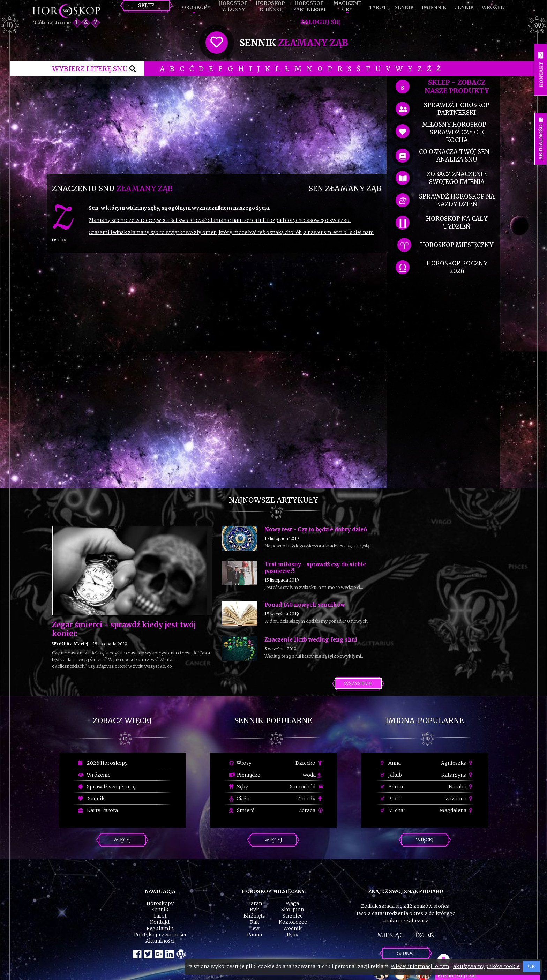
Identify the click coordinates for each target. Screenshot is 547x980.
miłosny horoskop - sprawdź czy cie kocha (457, 132)
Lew (254, 928)
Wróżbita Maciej (70, 644)
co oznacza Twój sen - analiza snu (457, 156)
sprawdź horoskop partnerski (457, 109)
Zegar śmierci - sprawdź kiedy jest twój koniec (124, 629)
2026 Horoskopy (103, 763)
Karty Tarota (98, 810)
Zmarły (310, 799)
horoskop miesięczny (457, 245)
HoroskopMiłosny (233, 6)
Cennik (464, 7)
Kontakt (160, 922)
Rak (255, 922)
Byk (254, 910)
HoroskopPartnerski (309, 6)
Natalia (461, 787)
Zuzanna (460, 799)
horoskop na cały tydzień (457, 223)
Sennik (404, 7)
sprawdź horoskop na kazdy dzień (457, 200)
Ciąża (239, 799)
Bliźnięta (254, 916)
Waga (292, 903)
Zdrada (311, 810)
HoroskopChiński (270, 6)
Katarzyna (458, 775)
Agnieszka (458, 763)
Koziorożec (293, 922)
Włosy (240, 763)
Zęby (239, 787)
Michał (393, 810)
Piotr (391, 799)
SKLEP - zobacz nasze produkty (457, 87)
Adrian (393, 787)
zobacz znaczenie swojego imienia (457, 178)
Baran (255, 903)
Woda (312, 775)
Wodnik (293, 928)
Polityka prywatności (160, 935)
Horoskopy (194, 7)
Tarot (378, 7)
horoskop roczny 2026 (457, 267)
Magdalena (457, 810)
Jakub (391, 775)
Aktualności (160, 941)
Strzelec (293, 916)
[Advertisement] (217, 125)
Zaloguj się (320, 22)
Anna (391, 763)
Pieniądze (245, 775)
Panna (254, 935)
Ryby (293, 935)
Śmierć (242, 810)
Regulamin (160, 928)
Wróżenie (94, 775)
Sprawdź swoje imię (107, 787)
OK (531, 966)
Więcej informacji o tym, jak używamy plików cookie (455, 966)
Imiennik (434, 7)
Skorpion (293, 910)
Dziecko (309, 763)
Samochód (306, 787)
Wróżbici (495, 7)
